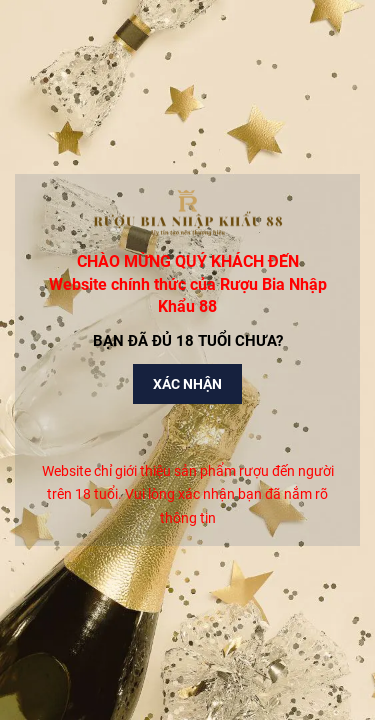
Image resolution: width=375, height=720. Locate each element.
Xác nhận (187, 384)
